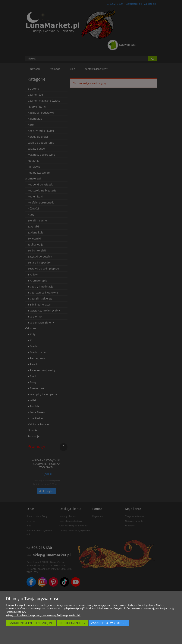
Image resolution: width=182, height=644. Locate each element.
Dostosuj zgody (72, 623)
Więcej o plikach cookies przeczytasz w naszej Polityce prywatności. (43, 615)
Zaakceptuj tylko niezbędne (31, 623)
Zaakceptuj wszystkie (109, 623)
